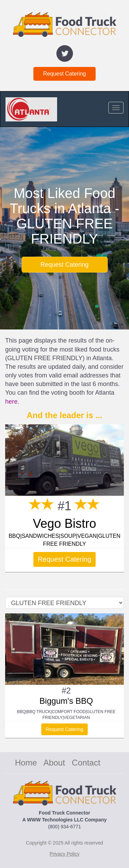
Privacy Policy (64, 854)
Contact (86, 763)
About (54, 763)
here (11, 402)
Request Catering (64, 74)
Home (26, 763)
